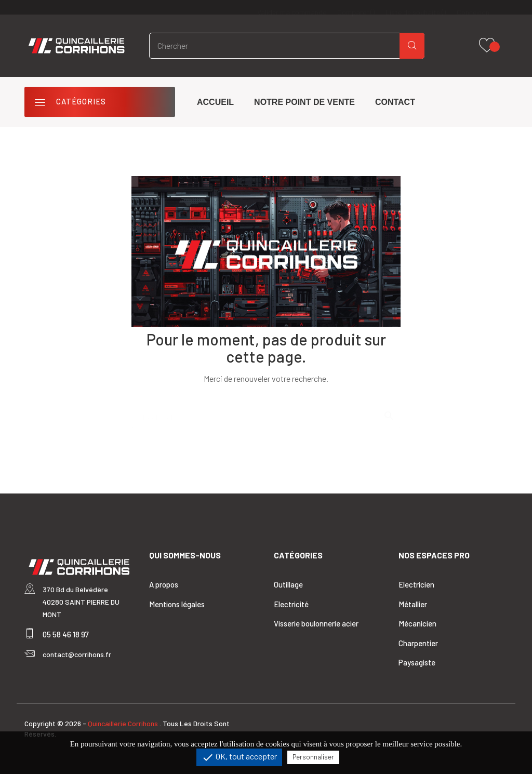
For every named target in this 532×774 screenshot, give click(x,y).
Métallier (413, 604)
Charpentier (418, 643)
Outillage (288, 584)
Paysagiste (417, 662)
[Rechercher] (266, 412)
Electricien (416, 584)
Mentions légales (177, 604)
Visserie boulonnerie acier (316, 623)
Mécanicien (417, 623)
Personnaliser (313, 757)
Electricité (291, 604)
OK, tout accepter (239, 757)
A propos (164, 584)
